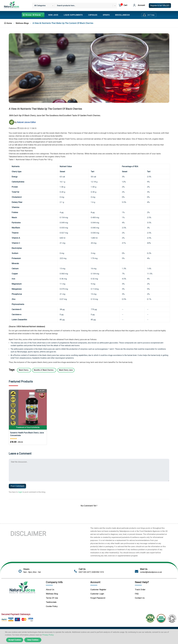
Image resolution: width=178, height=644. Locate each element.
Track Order (140, 588)
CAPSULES (93, 15)
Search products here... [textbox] (66, 6)
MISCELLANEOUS (122, 15)
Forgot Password (98, 596)
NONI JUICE (53, 15)
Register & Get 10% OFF (160, 6)
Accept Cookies (15, 640)
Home (8, 23)
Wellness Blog (52, 592)
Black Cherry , (25, 370)
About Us (50, 588)
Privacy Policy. (48, 635)
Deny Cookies (33, 640)
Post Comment (18, 484)
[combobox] (43, 6)
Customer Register (98, 588)
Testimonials (51, 600)
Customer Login (97, 592)
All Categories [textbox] (40, 6)
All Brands (33, 15)
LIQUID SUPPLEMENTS (73, 15)
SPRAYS (106, 15)
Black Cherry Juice (70, 370)
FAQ (137, 592)
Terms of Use (52, 596)
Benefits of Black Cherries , (47, 370)
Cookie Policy (52, 605)
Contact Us (140, 596)
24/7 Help (151, 15)
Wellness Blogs (24, 23)
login (20, 490)
